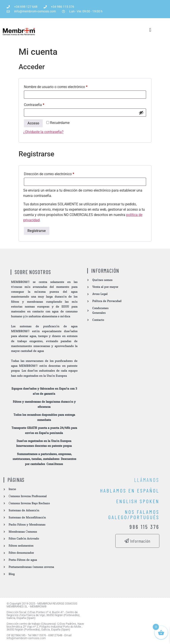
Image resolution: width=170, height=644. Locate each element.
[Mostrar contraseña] (141, 113)
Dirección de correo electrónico (58, 173)
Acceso (33, 123)
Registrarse (37, 231)
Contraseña (43, 104)
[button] (150, 30)
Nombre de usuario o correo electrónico (64, 86)
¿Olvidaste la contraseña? (43, 132)
